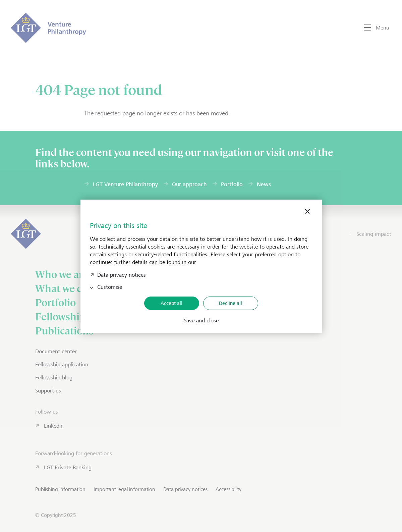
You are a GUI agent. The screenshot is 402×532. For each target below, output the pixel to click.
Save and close (201, 321)
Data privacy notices (122, 274)
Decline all (231, 303)
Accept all (171, 303)
